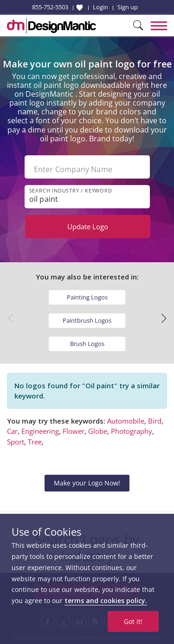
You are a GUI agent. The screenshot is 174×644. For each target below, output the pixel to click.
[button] (164, 319)
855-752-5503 (50, 7)
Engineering (40, 431)
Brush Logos (87, 344)
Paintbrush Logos (87, 320)
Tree (35, 442)
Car (12, 431)
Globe (98, 431)
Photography (132, 431)
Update (88, 226)
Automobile (126, 421)
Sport (16, 442)
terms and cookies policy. (106, 601)
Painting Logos (87, 297)
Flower (74, 431)
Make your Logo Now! (87, 483)
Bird (155, 421)
